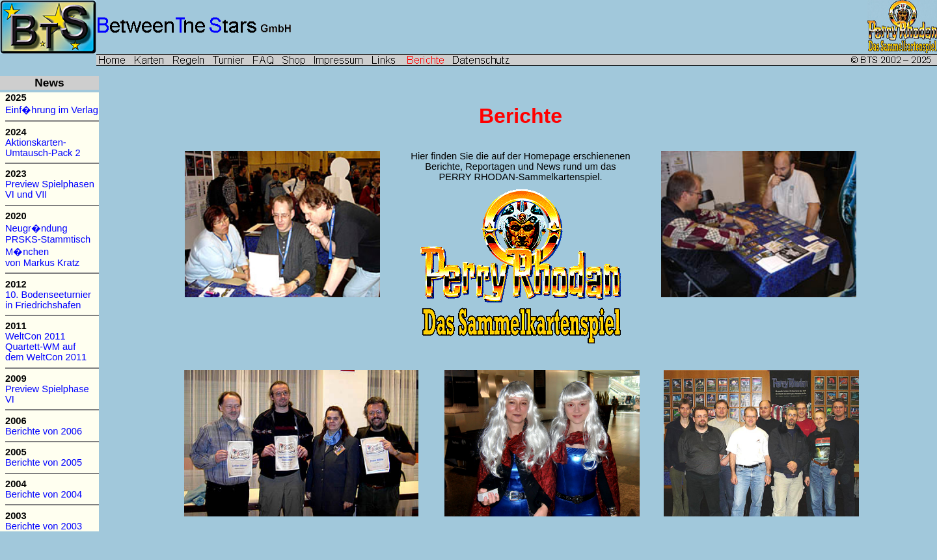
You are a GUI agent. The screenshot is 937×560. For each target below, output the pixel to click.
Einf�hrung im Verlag (52, 110)
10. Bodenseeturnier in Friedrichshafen (48, 300)
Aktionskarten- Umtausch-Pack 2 (43, 148)
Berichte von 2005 (44, 462)
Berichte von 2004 (44, 494)
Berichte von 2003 (44, 526)
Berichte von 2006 (44, 431)
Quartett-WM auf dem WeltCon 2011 (47, 352)
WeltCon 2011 (37, 336)
